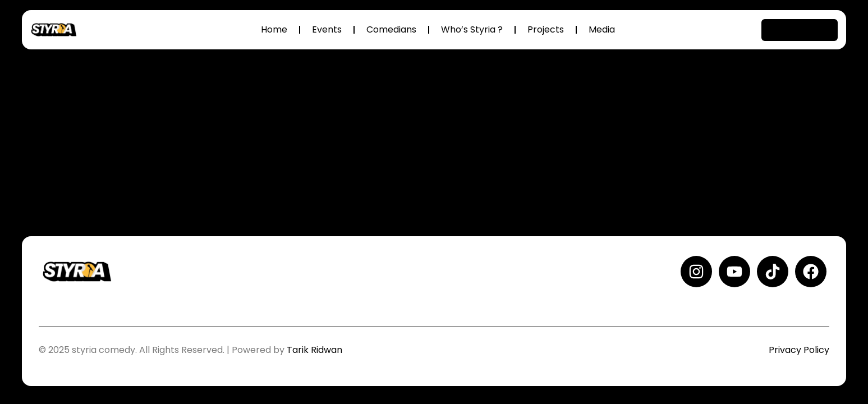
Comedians (391, 29)
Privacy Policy (799, 350)
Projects (546, 29)
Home (274, 29)
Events (327, 29)
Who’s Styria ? (472, 29)
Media (602, 29)
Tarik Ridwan (314, 350)
